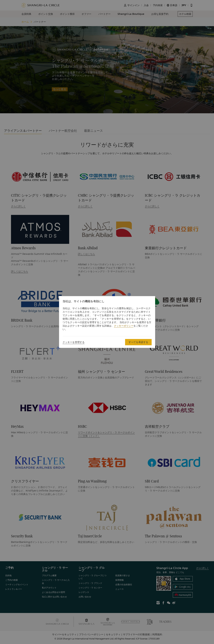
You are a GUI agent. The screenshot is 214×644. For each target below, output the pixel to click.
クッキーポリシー (124, 326)
